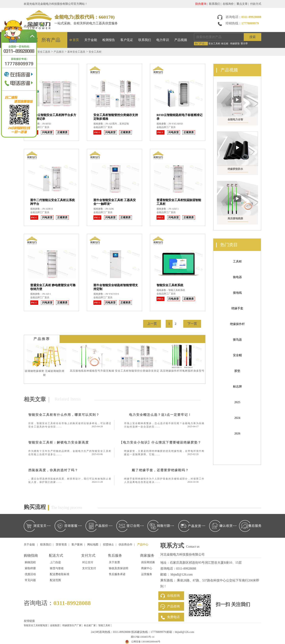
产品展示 (59, 52)
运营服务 (147, 574)
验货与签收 (57, 568)
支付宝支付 (89, 568)
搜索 (253, 37)
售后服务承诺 (117, 574)
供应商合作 (125, 545)
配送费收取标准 (60, 574)
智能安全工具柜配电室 (36, 625)
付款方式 (256, 4)
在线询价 (228, 4)
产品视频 (181, 40)
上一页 (152, 324)
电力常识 (163, 40)
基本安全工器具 (76, 52)
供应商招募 (148, 562)
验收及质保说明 (119, 568)
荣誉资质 (61, 545)
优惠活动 (30, 574)
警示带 (244, 44)
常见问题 (30, 580)
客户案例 (77, 545)
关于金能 (91, 40)
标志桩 (225, 44)
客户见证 (127, 40)
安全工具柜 (214, 44)
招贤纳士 (108, 545)
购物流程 (30, 562)
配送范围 (55, 580)
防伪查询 (201, 4)
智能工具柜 (104, 625)
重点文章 (242, 4)
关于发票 (114, 562)
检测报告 (109, 40)
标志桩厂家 (90, 625)
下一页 (192, 324)
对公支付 (88, 562)
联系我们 (215, 4)
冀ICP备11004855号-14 (142, 637)
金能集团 (55, 625)
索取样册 (30, 568)
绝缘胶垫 (235, 44)
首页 (76, 40)
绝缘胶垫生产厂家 (72, 625)
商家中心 (147, 568)
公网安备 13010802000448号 (146, 642)
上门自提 (55, 562)
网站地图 (93, 545)
